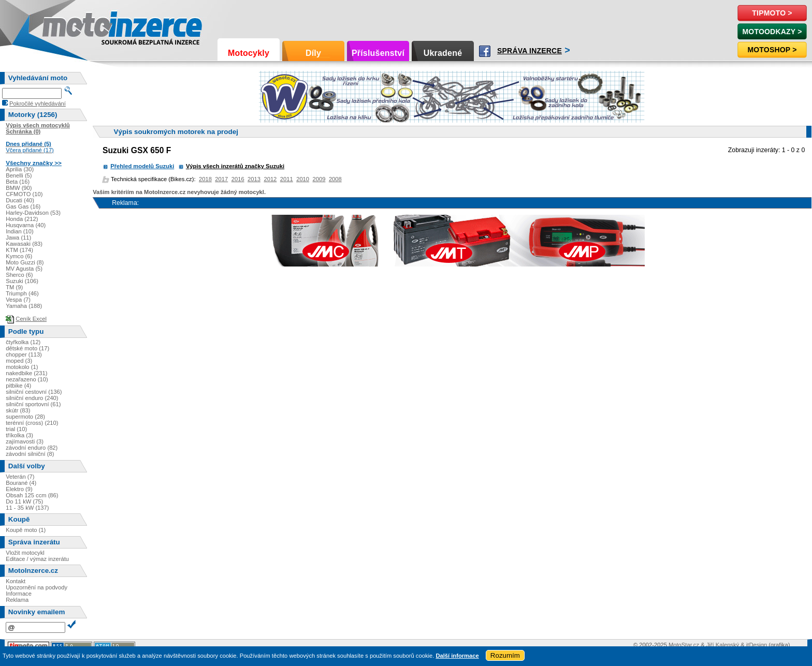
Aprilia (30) (20, 169)
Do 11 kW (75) (24, 501)
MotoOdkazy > (772, 32)
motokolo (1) (22, 367)
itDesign (757, 645)
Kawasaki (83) (24, 244)
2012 (270, 179)
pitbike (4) (18, 386)
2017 (221, 179)
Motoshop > (772, 50)
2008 (335, 179)
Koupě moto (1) (26, 530)
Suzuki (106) (22, 281)
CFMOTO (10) (24, 194)
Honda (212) (22, 219)
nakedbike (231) (26, 373)
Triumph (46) (22, 293)
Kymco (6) (19, 256)
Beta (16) (18, 182)
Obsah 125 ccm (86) (32, 495)
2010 (303, 179)
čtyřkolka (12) (23, 342)
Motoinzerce (64, 26)
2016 (238, 179)
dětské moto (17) (27, 348)
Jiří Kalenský (723, 645)
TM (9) (14, 287)
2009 (319, 179)
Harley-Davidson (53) (33, 213)
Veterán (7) (20, 477)
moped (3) (19, 361)
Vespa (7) (18, 300)
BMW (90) (19, 188)
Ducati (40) (20, 200)
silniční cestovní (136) (34, 392)
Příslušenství (378, 53)
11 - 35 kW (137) (27, 508)
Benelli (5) (19, 175)
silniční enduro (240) (32, 398)
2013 (254, 179)
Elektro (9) (19, 489)
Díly (313, 53)
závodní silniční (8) (30, 454)
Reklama (17, 600)
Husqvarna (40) (26, 225)
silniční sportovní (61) (33, 404)
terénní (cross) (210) (32, 423)
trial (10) (16, 429)
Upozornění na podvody (37, 587)
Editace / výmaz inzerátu (37, 559)
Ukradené (443, 53)
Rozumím (505, 655)
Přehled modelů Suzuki (142, 166)
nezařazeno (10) (27, 379)
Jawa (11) (18, 238)
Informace (19, 594)
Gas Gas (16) (23, 206)
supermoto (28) (25, 417)
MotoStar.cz (684, 645)
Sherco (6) (19, 275)
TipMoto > (772, 13)
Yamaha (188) (24, 306)
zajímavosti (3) (25, 441)
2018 (205, 179)
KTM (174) (19, 250)
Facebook (485, 51)
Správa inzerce (530, 51)
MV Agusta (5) (24, 269)
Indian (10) (20, 231)
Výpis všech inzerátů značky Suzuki (235, 166)
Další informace (457, 656)
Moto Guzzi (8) (25, 262)
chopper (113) (24, 354)
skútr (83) (18, 410)
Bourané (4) (21, 483)
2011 (287, 179)
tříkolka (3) (19, 435)
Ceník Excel (31, 319)
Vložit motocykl (25, 553)
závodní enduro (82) (32, 448)
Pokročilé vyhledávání (38, 103)
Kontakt (16, 581)
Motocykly (249, 53)
